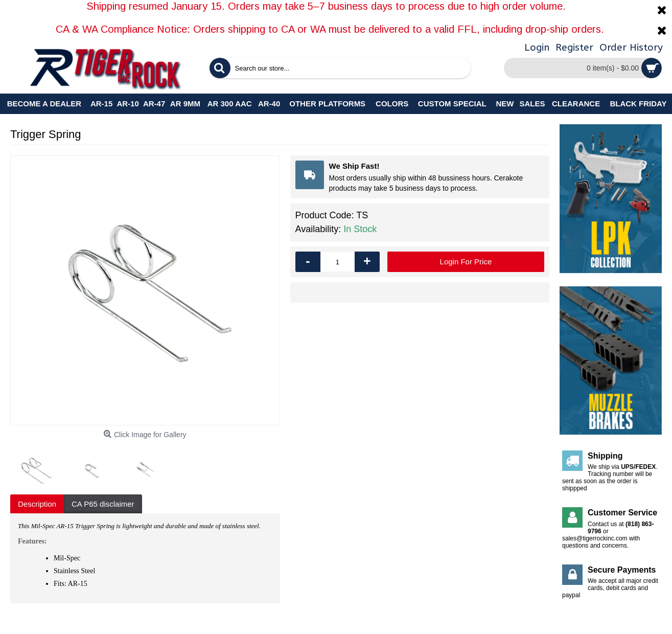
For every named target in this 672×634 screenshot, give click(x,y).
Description (37, 504)
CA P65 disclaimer (103, 504)
